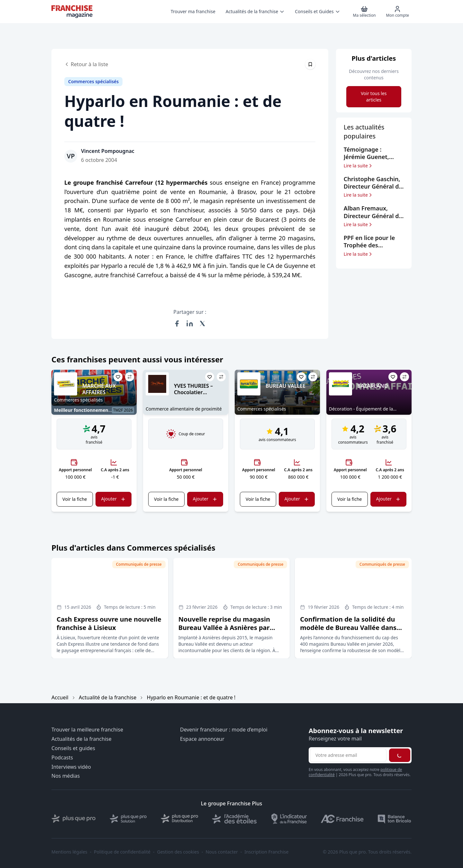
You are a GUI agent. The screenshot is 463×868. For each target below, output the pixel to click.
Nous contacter (222, 852)
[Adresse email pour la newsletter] (348, 755)
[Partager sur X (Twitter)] (203, 323)
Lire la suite (358, 166)
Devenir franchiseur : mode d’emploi (224, 730)
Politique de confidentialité (122, 852)
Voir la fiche (75, 499)
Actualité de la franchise (108, 697)
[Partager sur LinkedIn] (190, 323)
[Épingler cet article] (310, 64)
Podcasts (62, 758)
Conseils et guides (73, 748)
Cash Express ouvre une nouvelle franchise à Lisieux (109, 623)
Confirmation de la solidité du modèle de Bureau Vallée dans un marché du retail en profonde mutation (352, 632)
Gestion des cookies (178, 852)
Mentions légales (69, 852)
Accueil (60, 697)
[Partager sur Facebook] (177, 323)
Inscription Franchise (266, 852)
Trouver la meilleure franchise (87, 730)
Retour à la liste (86, 64)
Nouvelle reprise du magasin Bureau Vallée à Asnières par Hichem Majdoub (224, 628)
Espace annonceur (202, 739)
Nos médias (66, 776)
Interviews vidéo (71, 767)
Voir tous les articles (374, 97)
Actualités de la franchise (82, 739)
